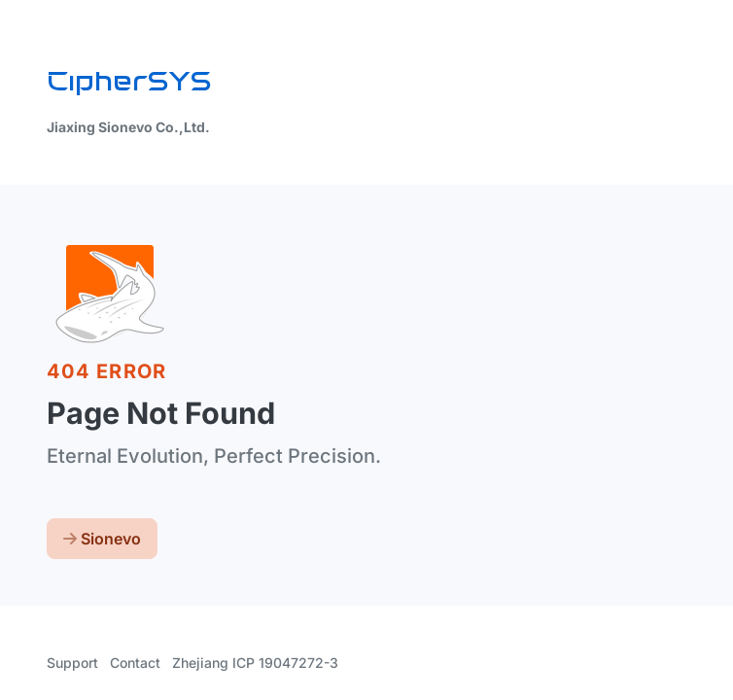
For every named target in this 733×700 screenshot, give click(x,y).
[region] (366, 350)
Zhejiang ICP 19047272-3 (255, 663)
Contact (135, 663)
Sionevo (102, 539)
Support (72, 663)
